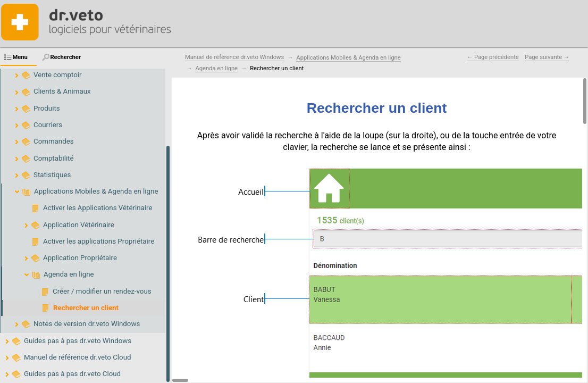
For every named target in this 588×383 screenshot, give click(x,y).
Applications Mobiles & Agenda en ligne (96, 191)
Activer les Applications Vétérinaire (98, 208)
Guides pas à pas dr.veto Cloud (72, 374)
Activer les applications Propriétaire (99, 241)
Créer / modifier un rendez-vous (102, 291)
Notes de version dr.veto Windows (87, 324)
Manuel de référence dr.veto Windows (234, 57)
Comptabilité (54, 158)
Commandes (54, 141)
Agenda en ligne (69, 274)
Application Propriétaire (80, 258)
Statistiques (52, 175)
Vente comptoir (58, 75)
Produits (47, 108)
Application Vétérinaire (79, 225)
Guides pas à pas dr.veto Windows (78, 341)
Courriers (48, 125)
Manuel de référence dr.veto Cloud (78, 357)
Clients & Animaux (62, 91)
